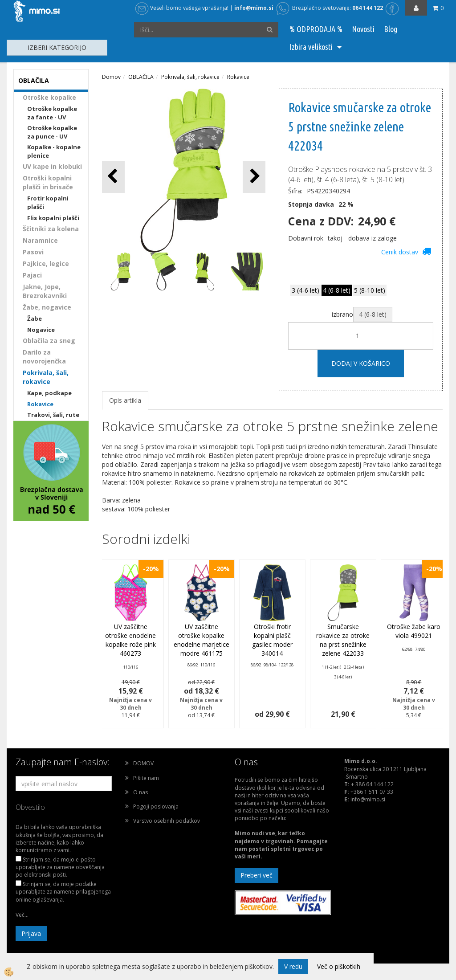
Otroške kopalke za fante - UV (52, 113)
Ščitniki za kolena (51, 229)
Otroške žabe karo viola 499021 (414, 631)
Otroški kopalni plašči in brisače (48, 182)
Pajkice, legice (46, 263)
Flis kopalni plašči (53, 218)
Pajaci (32, 275)
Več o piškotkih (339, 966)
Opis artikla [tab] (125, 400)
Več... (22, 915)
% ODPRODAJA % (316, 29)
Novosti (363, 29)
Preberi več (256, 875)
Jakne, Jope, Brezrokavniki (45, 291)
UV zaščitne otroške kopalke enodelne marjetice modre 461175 (202, 640)
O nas (140, 792)
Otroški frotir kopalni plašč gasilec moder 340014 (272, 640)
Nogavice (41, 330)
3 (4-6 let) (305, 290)
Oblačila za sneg (49, 341)
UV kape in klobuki (52, 166)
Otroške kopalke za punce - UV (52, 132)
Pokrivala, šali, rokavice (46, 377)
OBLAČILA (141, 77)
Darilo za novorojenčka (44, 357)
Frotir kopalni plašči (48, 202)
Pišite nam (146, 778)
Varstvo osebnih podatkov (167, 821)
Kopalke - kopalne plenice (54, 151)
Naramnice (40, 240)
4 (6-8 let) (337, 290)
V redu (293, 966)
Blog (391, 29)
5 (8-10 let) (370, 290)
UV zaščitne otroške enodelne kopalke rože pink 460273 (130, 640)
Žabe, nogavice (47, 307)
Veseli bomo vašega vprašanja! (182, 8)
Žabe (35, 318)
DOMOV (143, 763)
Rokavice (40, 404)
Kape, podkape (49, 393)
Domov (111, 77)
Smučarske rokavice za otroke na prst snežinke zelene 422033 (343, 640)
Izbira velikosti (311, 47)
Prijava (31, 933)
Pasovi (33, 252)
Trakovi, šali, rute (53, 415)
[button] (254, 177)
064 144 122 (368, 8)
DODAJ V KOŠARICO (361, 363)
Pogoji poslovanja (156, 806)
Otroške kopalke (49, 97)
